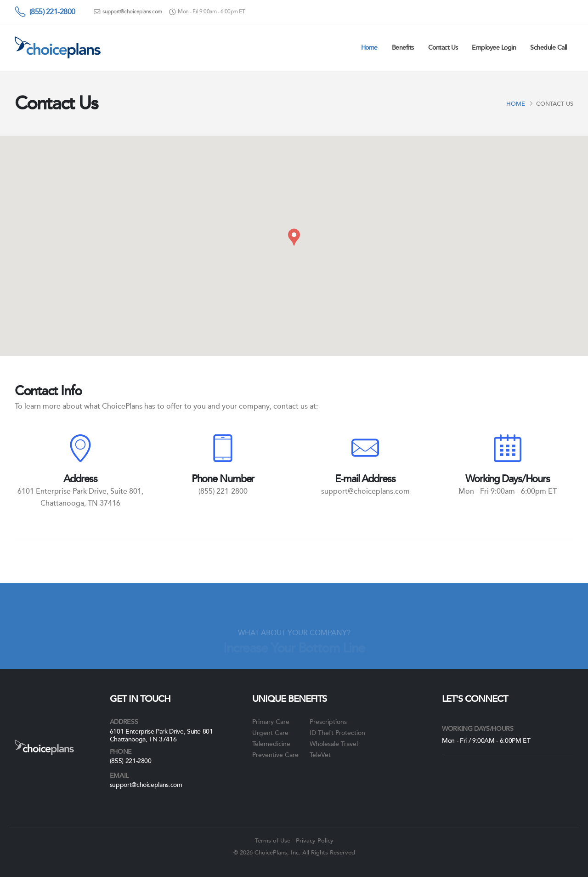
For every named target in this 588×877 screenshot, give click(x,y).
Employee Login (494, 48)
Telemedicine (271, 744)
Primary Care (271, 722)
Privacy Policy (315, 841)
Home (369, 48)
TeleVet (320, 755)
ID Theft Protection (337, 733)
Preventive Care (275, 755)
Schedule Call (548, 48)
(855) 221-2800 (52, 12)
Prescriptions (328, 722)
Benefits (403, 48)
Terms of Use (273, 841)
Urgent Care (270, 733)
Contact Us (443, 48)
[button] (294, 237)
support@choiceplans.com (132, 12)
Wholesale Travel (334, 744)
